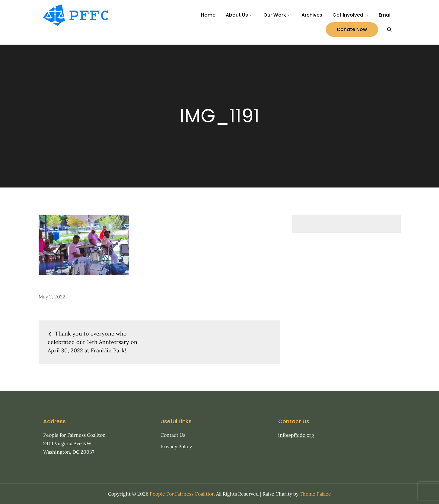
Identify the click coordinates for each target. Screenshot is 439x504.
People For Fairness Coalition (182, 494)
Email (385, 15)
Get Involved (350, 15)
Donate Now (352, 29)
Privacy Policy (176, 446)
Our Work (277, 15)
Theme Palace (315, 494)
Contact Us (173, 435)
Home (208, 15)
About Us (239, 15)
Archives (312, 15)
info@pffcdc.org (296, 435)
